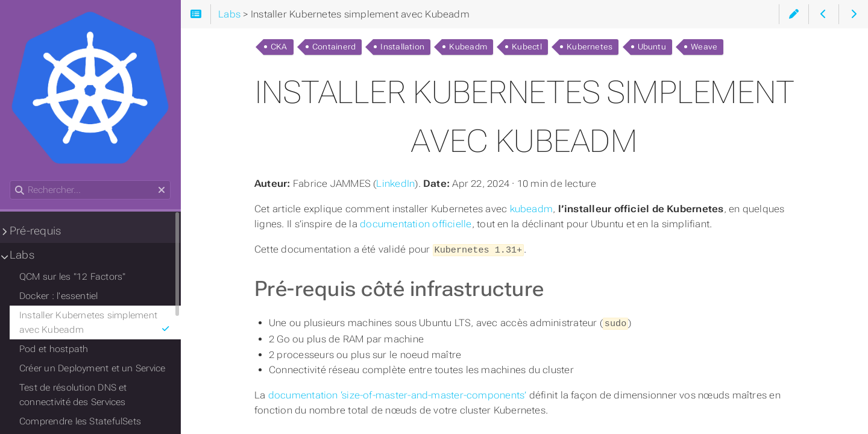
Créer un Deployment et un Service (93, 368)
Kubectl (527, 47)
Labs (22, 255)
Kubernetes (590, 47)
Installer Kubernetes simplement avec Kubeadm (95, 322)
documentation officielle (416, 224)
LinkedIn (395, 184)
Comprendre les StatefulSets (80, 421)
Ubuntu (652, 47)
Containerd (334, 47)
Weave (704, 47)
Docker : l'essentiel (59, 296)
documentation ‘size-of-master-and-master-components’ (398, 393)
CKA (279, 47)
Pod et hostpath (54, 349)
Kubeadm (468, 47)
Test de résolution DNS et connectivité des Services (73, 395)
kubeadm (532, 209)
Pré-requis (35, 231)
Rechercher (11, 181)
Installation (402, 47)
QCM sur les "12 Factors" (72, 277)
